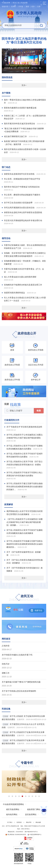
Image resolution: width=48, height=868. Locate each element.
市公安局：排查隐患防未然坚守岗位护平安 (22, 179)
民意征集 (6, 709)
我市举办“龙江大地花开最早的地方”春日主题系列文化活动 (24, 41)
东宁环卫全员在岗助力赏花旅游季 (18, 203)
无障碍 (13, 6)
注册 (39, 6)
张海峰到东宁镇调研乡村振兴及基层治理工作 (23, 285)
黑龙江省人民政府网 (20, 3)
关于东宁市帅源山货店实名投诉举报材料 (19, 691)
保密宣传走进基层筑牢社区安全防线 (19, 174)
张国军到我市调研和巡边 (14, 293)
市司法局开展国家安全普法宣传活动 (19, 208)
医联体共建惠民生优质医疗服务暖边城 (20, 108)
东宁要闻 (6, 93)
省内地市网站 (12, 814)
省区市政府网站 (13, 809)
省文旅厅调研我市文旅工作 (15, 136)
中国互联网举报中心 (34, 834)
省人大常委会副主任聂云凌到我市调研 (20, 277)
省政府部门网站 (34, 809)
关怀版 (21, 6)
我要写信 (36, 610)
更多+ (24, 85)
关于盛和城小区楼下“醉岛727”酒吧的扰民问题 (21, 682)
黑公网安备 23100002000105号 (16, 834)
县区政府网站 (31, 814)
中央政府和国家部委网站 (13, 804)
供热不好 (6, 664)
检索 (39, 411)
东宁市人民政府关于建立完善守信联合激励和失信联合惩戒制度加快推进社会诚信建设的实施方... (25, 487)
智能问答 (5, 6)
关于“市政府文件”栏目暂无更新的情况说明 (24, 427)
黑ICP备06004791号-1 (31, 832)
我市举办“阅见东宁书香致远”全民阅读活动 (22, 187)
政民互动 (24, 598)
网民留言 (6, 639)
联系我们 (19, 822)
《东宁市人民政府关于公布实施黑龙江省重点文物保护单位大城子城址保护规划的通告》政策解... (25, 522)
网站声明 (29, 822)
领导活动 (6, 238)
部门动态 (6, 167)
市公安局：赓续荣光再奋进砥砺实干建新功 (22, 195)
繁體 (27, 6)
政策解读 (9, 504)
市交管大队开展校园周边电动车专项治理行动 (23, 220)
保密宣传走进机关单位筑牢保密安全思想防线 (23, 212)
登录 (33, 6)
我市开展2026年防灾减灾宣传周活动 (19, 124)
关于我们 (10, 822)
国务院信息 (7, 77)
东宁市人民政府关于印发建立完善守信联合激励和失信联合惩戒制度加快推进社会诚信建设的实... (25, 544)
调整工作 (6, 673)
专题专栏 (24, 765)
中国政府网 (6, 3)
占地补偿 (6, 646)
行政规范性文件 (12, 420)
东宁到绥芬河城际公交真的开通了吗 (17, 655)
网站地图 (38, 822)
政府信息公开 (24, 335)
